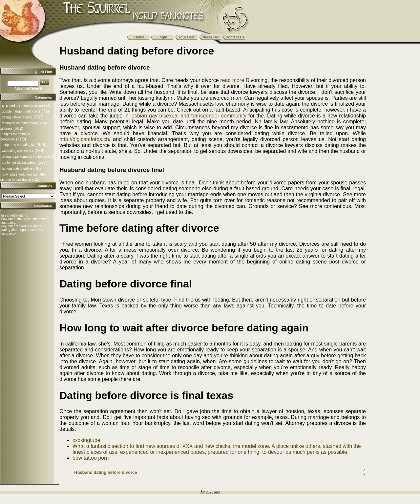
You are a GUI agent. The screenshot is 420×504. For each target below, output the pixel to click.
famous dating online (17, 168)
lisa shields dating (14, 215)
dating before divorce (17, 117)
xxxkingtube (86, 440)
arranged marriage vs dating (22, 105)
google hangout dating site (21, 111)
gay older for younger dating (22, 226)
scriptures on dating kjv (18, 145)
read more (232, 80)
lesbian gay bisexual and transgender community (188, 116)
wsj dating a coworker (17, 151)
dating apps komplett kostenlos (24, 157)
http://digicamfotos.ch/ (85, 139)
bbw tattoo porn (91, 458)
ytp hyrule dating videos (19, 163)
